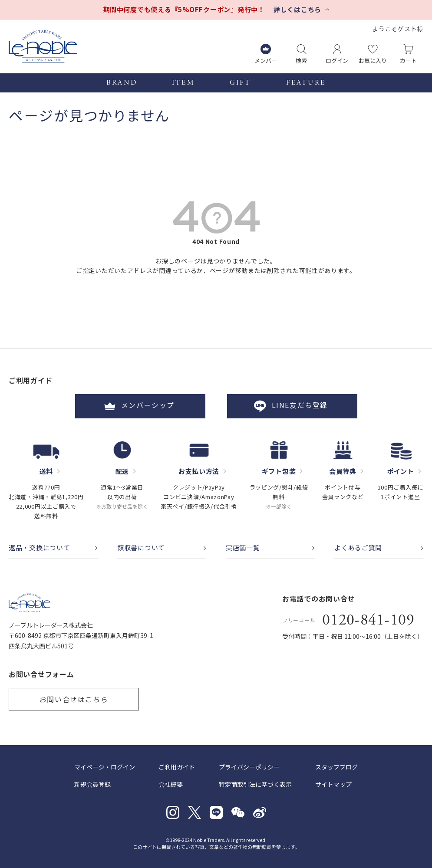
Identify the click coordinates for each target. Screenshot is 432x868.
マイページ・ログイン (105, 767)
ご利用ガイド (177, 767)
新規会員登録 (92, 784)
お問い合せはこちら (74, 699)
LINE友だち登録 (292, 406)
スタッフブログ (336, 767)
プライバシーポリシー (249, 767)
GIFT (241, 83)
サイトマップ (333, 784)
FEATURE (306, 83)
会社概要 (171, 784)
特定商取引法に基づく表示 (255, 784)
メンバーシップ (140, 406)
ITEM (183, 83)
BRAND (122, 83)
